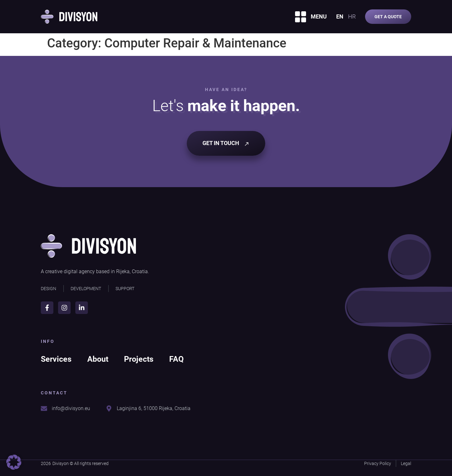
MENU (319, 16)
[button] (14, 462)
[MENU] (301, 17)
